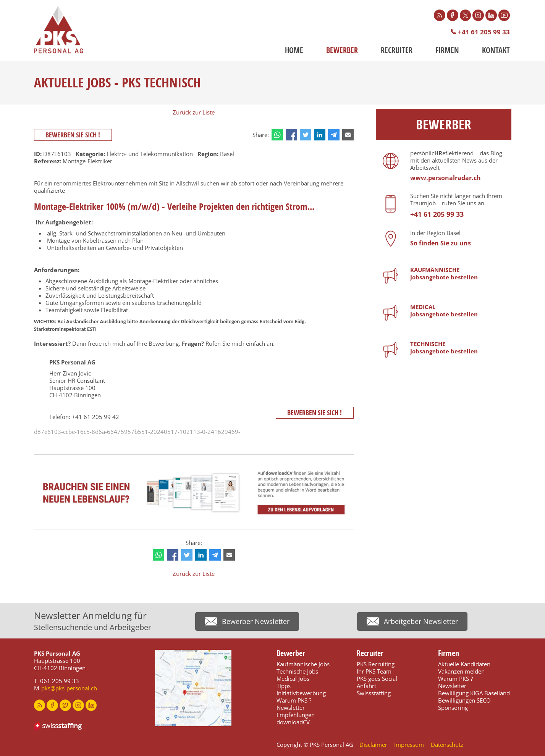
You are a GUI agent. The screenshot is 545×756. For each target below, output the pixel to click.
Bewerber (342, 50)
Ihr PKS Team (374, 671)
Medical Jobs (293, 679)
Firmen (447, 50)
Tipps (284, 686)
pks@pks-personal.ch (69, 688)
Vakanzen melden (461, 671)
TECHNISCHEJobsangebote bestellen (444, 347)
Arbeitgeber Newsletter (421, 621)
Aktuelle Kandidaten (464, 664)
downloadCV (293, 722)
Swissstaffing (374, 693)
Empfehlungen (296, 715)
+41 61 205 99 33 (484, 32)
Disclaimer (373, 745)
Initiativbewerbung (301, 693)
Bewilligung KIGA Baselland (474, 693)
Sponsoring (453, 708)
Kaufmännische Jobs (303, 664)
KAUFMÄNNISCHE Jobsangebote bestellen (444, 273)
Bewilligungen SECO (464, 700)
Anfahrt (366, 686)
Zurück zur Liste (194, 112)
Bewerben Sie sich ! (73, 135)
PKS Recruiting (376, 664)
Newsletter (291, 708)
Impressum (409, 745)
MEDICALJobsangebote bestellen (444, 310)
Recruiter (397, 50)
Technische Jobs (297, 671)
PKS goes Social (377, 679)
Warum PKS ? (294, 700)
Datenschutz (447, 745)
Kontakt (496, 50)
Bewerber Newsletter (256, 621)
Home (294, 50)
